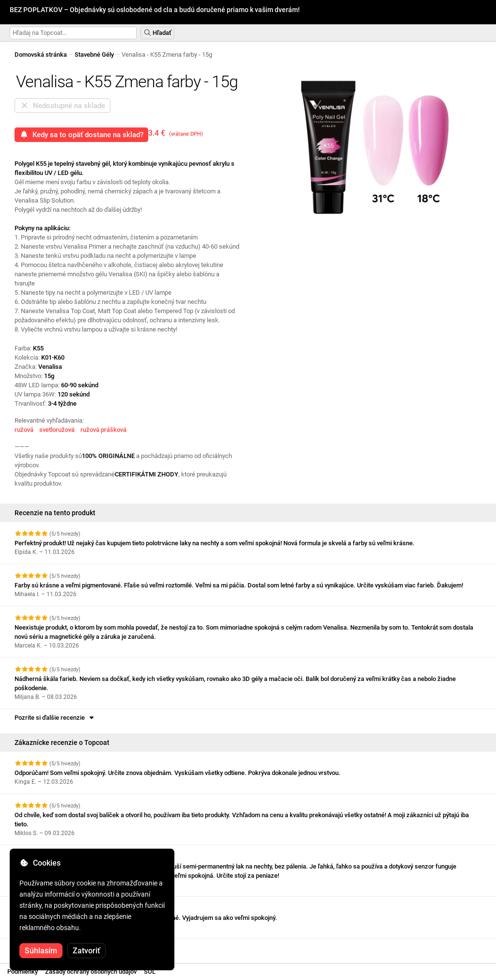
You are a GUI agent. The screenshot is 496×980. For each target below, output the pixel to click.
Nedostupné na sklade (62, 106)
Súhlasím (41, 951)
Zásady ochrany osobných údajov (91, 972)
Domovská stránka (41, 55)
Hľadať (157, 33)
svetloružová (57, 430)
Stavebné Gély (94, 55)
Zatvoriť (86, 951)
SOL (150, 972)
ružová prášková (103, 430)
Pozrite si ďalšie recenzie (55, 718)
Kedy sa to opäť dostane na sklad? (81, 135)
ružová (24, 430)
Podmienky (23, 972)
